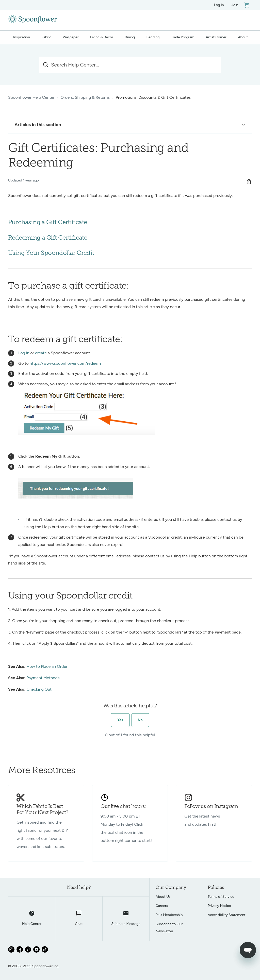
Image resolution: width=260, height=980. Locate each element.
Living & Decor (102, 37)
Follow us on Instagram (211, 807)
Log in (24, 353)
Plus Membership (169, 915)
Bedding (153, 37)
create (41, 353)
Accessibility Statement (227, 915)
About (243, 37)
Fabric (46, 37)
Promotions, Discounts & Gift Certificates (153, 97)
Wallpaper (71, 37)
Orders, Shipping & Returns (85, 97)
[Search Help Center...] (130, 65)
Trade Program (183, 37)
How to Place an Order (47, 666)
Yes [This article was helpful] (120, 720)
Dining (130, 37)
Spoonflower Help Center (31, 97)
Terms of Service (221, 897)
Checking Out (39, 689)
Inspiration (22, 37)
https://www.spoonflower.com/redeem (65, 363)
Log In (219, 5)
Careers (162, 906)
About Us (163, 897)
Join (235, 5)
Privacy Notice (219, 906)
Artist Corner (216, 37)
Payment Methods (43, 678)
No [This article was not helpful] (140, 720)
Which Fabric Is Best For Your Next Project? (42, 810)
